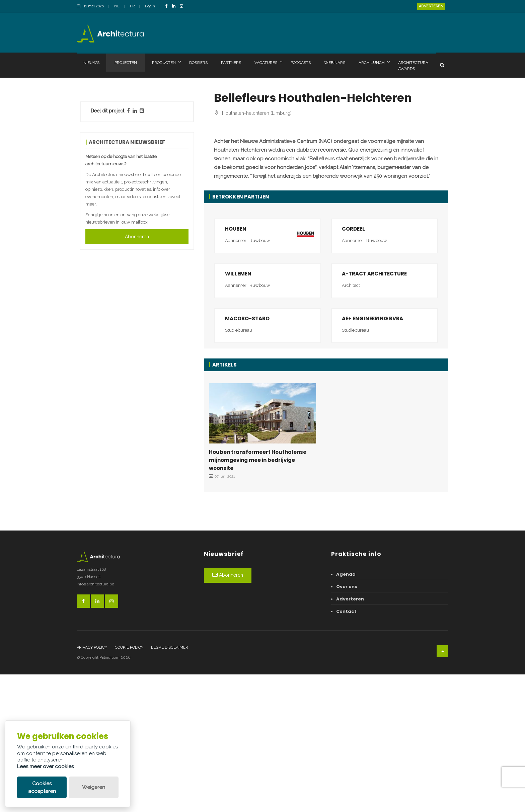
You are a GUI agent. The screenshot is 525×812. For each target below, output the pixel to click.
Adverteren (431, 6)
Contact (346, 749)
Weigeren (94, 787)
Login (150, 6)
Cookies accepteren (42, 787)
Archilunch (374, 62)
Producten (166, 62)
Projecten (126, 63)
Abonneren (137, 237)
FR (132, 6)
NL (117, 6)
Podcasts (301, 63)
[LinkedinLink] (175, 7)
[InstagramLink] (183, 7)
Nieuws (91, 63)
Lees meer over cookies (45, 766)
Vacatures (268, 62)
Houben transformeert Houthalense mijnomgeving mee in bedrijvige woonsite (258, 597)
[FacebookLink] (168, 7)
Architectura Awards (413, 66)
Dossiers (198, 63)
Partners (231, 63)
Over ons (347, 724)
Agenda (346, 711)
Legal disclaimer (170, 785)
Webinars (335, 63)
